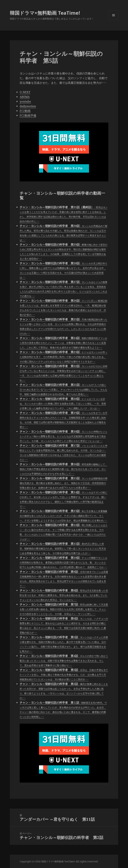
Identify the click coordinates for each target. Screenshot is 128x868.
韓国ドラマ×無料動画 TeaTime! (45, 13)
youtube (25, 101)
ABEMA (25, 97)
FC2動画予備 (28, 115)
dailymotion (28, 106)
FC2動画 (25, 111)
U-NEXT (25, 92)
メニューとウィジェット (113, 20)
